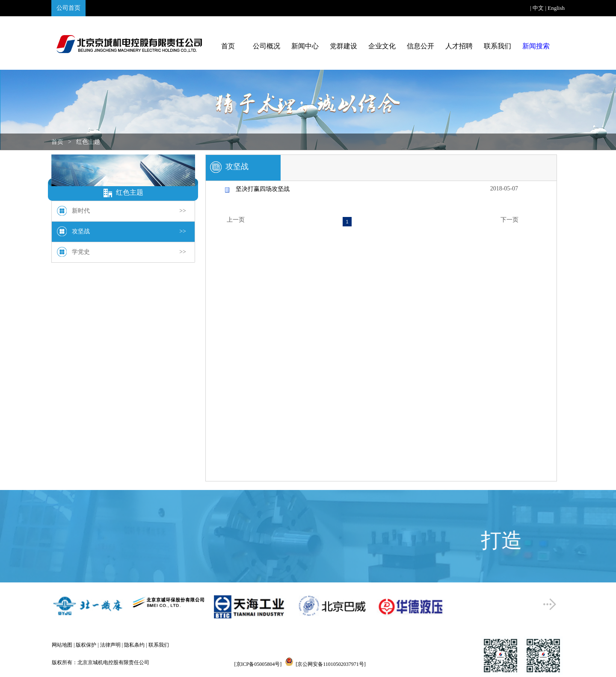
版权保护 (86, 645)
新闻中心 (305, 46)
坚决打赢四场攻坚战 (263, 189)
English (556, 8)
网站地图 (62, 645)
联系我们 (498, 46)
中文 (538, 8)
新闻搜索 (536, 46)
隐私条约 (134, 645)
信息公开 (421, 46)
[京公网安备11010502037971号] (331, 664)
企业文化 (382, 46)
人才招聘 (459, 46)
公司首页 (68, 8)
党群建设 (344, 46)
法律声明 (110, 645)
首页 (228, 46)
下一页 (509, 220)
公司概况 (267, 46)
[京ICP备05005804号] (258, 664)
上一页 (236, 220)
